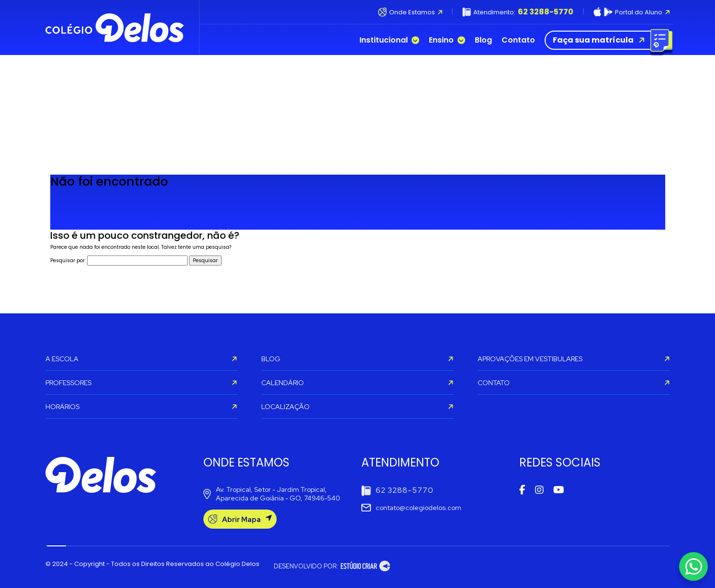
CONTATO (574, 383)
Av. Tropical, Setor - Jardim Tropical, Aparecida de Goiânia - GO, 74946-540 (272, 494)
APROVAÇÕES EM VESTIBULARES (574, 359)
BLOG (357, 359)
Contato (518, 40)
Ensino (447, 40)
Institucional (389, 40)
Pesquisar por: (68, 261)
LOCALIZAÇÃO (357, 407)
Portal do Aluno (632, 12)
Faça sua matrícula (607, 40)
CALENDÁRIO (357, 383)
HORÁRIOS (142, 407)
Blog (483, 40)
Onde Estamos (410, 12)
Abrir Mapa (240, 519)
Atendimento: (518, 12)
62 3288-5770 (397, 491)
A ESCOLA (142, 359)
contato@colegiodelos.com (411, 508)
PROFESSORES (142, 383)
